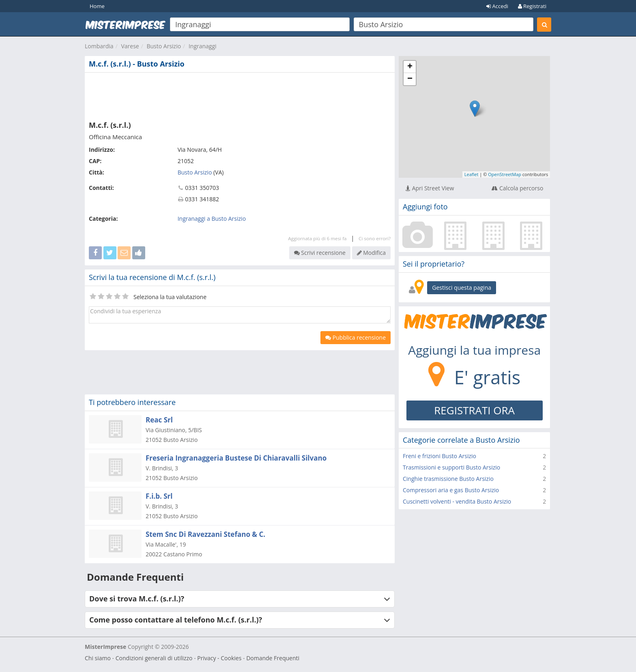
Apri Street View (430, 188)
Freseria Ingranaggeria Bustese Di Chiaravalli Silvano (236, 458)
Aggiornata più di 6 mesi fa (317, 238)
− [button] (410, 79)
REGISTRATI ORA (474, 410)
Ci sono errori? (375, 238)
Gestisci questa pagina (462, 288)
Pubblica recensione (356, 337)
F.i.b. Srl (159, 496)
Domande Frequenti (273, 658)
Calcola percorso (517, 188)
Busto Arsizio (164, 46)
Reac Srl (159, 420)
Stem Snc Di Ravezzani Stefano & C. (205, 534)
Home (97, 6)
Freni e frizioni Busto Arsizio (439, 456)
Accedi (497, 6)
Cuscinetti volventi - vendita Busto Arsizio (457, 501)
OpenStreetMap (505, 174)
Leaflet (472, 174)
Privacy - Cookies (219, 658)
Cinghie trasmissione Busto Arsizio (448, 479)
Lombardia (99, 46)
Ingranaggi (203, 46)
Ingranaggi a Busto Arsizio (212, 219)
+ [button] (410, 67)
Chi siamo (98, 658)
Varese (130, 46)
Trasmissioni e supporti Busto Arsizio (451, 467)
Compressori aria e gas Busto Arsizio (451, 490)
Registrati (532, 6)
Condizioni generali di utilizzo (154, 658)
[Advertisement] (240, 95)
